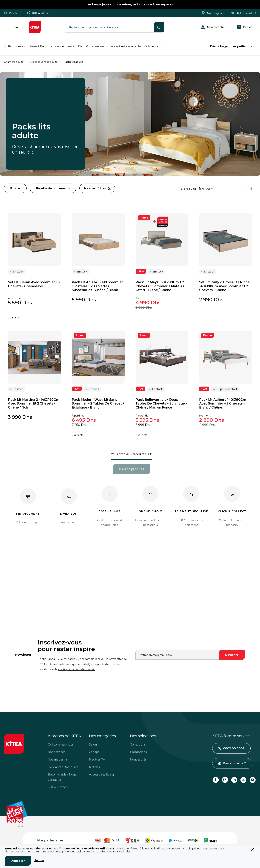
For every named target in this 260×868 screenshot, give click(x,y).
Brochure (13, 13)
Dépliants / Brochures (63, 767)
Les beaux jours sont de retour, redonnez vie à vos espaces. (130, 4)
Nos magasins (214, 13)
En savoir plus (122, 851)
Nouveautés (138, 760)
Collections (138, 745)
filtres (97, 188)
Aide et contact (244, 13)
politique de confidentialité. (76, 669)
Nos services (56, 752)
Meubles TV (97, 760)
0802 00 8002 (234, 748)
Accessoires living (101, 775)
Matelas (94, 767)
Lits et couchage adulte (44, 62)
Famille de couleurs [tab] (53, 188)
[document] (130, 856)
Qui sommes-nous (61, 745)
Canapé (94, 752)
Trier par (204, 188)
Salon (93, 745)
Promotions (138, 752)
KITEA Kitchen (39, 13)
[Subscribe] (232, 655)
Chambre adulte (14, 62)
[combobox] (109, 27)
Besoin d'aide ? (235, 763)
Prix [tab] (15, 188)
